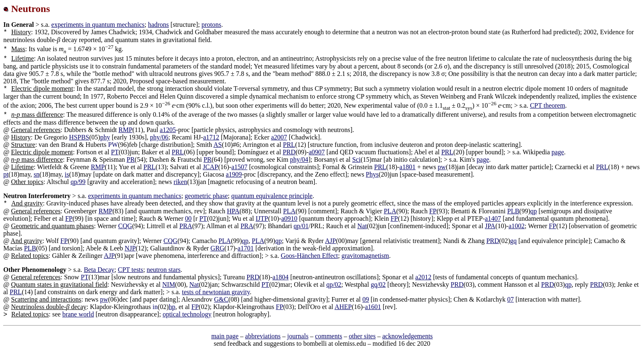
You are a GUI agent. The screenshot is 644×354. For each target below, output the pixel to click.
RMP (126, 130)
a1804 (280, 277)
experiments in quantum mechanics (98, 25)
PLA (289, 211)
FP (433, 211)
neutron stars (164, 270)
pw (442, 167)
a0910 (289, 218)
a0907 (317, 152)
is (67, 174)
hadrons (158, 25)
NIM (169, 284)
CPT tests (131, 270)
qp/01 (301, 226)
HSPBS (79, 137)
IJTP (262, 218)
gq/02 (378, 284)
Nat (362, 226)
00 (188, 218)
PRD (289, 152)
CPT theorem (547, 105)
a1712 (211, 137)
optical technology (187, 314)
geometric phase (206, 196)
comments (329, 336)
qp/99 (78, 182)
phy (105, 137)
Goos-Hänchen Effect (309, 256)
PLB (513, 211)
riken (180, 182)
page (558, 152)
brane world (78, 314)
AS (218, 145)
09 (366, 299)
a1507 (239, 167)
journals (298, 336)
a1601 (373, 307)
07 (511, 299)
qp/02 (334, 284)
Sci (356, 159)
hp (172, 307)
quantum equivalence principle (272, 196)
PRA (186, 226)
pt (6, 174)
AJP (331, 241)
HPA (233, 211)
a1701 (246, 248)
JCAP (210, 167)
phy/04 (299, 159)
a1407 (493, 218)
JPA (490, 226)
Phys (372, 174)
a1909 (234, 174)
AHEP (343, 307)
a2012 (423, 277)
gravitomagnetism (365, 256)
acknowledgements (408, 336)
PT (115, 152)
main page (225, 336)
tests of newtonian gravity (216, 292)
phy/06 (159, 137)
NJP (130, 248)
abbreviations (263, 336)
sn (37, 174)
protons (211, 25)
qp (534, 211)
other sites (362, 336)
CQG (125, 226)
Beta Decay (99, 270)
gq (513, 241)
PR (131, 159)
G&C (221, 299)
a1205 (168, 130)
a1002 (516, 226)
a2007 (279, 137)
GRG (218, 248)
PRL (289, 145)
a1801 (407, 167)
